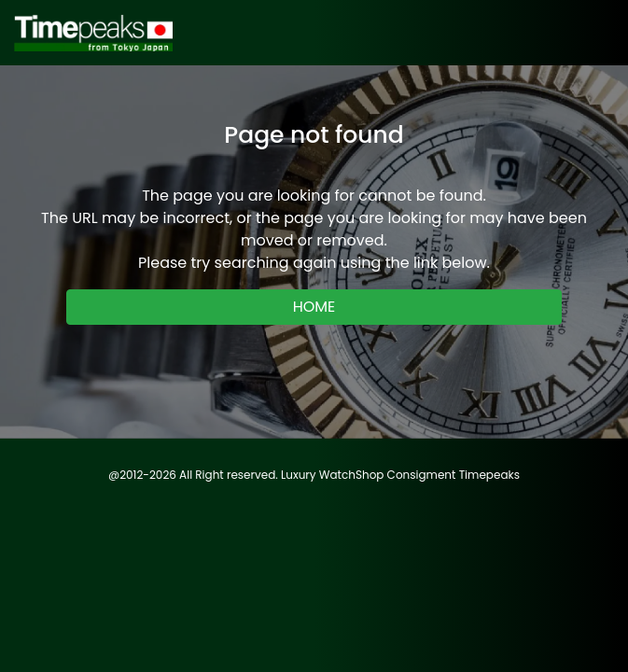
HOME (314, 307)
